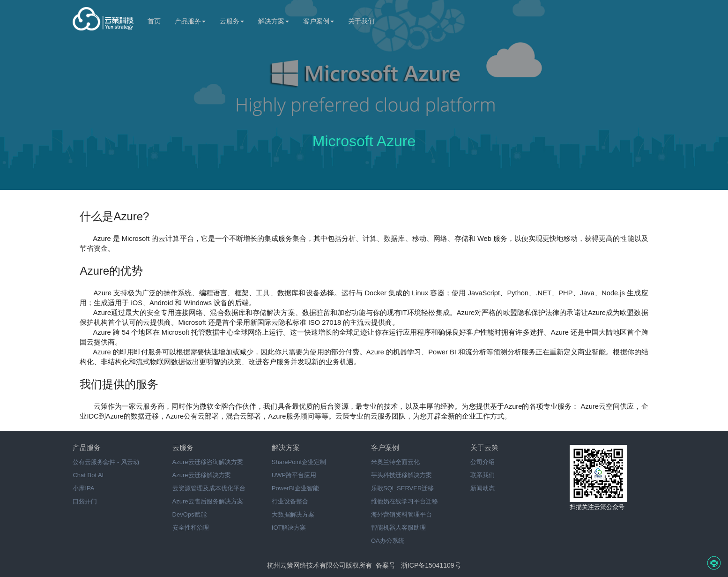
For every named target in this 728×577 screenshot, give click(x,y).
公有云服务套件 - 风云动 (106, 462)
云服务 (232, 21)
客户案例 (319, 21)
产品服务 (190, 21)
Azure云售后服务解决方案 (208, 501)
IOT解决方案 (289, 528)
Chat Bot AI (88, 475)
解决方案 (274, 21)
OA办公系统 (388, 541)
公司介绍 (483, 462)
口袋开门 (85, 501)
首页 (154, 21)
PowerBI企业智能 (295, 488)
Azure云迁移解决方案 (202, 475)
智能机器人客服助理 (398, 528)
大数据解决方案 (293, 514)
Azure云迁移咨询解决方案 (208, 462)
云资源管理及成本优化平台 (209, 488)
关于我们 (361, 21)
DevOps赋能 (189, 514)
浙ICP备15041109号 (431, 565)
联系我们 (483, 475)
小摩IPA (83, 488)
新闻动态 (483, 488)
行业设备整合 (290, 501)
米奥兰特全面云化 (395, 462)
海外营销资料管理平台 (401, 514)
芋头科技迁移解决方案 (401, 475)
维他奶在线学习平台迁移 (405, 501)
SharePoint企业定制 (299, 462)
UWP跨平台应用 (294, 475)
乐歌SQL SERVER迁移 (402, 488)
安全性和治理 (191, 528)
